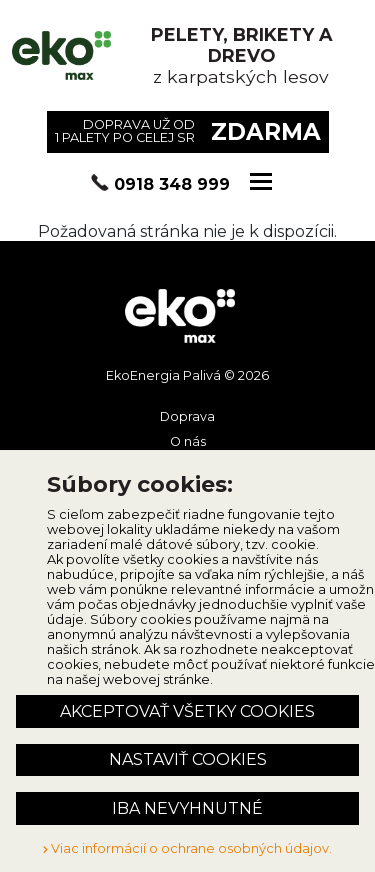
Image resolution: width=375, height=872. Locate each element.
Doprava (187, 416)
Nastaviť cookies (188, 759)
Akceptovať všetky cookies (187, 711)
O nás (188, 441)
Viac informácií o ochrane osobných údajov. (187, 848)
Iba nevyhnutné (187, 808)
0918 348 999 (172, 184)
